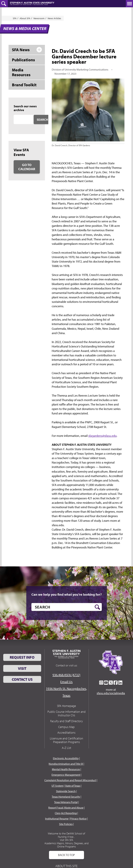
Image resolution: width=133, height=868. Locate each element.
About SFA (25, 18)
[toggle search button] (4, 4)
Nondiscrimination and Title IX (66, 764)
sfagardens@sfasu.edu (102, 436)
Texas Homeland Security (66, 797)
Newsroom (39, 18)
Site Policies (66, 824)
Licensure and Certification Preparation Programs (66, 740)
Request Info (22, 657)
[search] (67, 607)
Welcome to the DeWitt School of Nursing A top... (66, 835)
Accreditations (66, 733)
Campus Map (66, 727)
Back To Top (66, 855)
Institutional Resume (57, 819)
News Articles (54, 18)
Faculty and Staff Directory (66, 721)
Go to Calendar (27, 167)
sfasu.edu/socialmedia (111, 693)
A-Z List (66, 748)
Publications (23, 60)
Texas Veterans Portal (66, 802)
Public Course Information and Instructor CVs (66, 714)
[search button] (97, 607)
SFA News (21, 50)
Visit (22, 668)
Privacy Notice (78, 819)
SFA (15, 18)
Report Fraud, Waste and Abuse (66, 808)
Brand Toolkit (24, 85)
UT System (57, 786)
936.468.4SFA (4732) (66, 675)
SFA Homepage (66, 706)
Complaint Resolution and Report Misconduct (70, 780)
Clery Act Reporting (66, 813)
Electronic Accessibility (66, 758)
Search (42, 120)
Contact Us (22, 679)
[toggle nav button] (129, 4)
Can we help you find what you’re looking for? (67, 594)
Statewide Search (66, 791)
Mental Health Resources (66, 769)
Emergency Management (66, 775)
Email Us (66, 682)
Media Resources (21, 72)
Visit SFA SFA (66, 840)
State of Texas (73, 786)
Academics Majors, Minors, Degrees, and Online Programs (66, 845)
